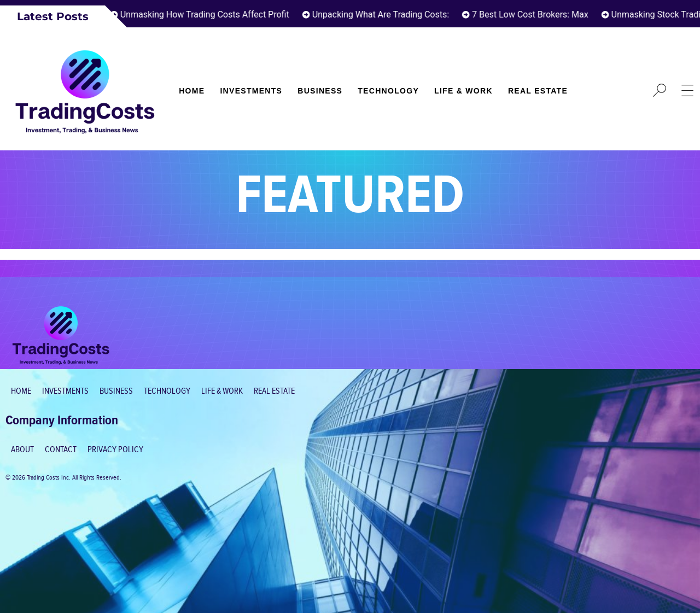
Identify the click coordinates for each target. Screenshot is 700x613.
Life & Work (463, 91)
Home (192, 91)
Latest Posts (53, 16)
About (22, 450)
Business (320, 91)
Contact (61, 450)
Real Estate (538, 91)
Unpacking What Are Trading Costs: (383, 14)
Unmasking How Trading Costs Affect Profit (208, 14)
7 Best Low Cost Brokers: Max (533, 14)
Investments (251, 91)
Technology (388, 91)
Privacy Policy (115, 450)
